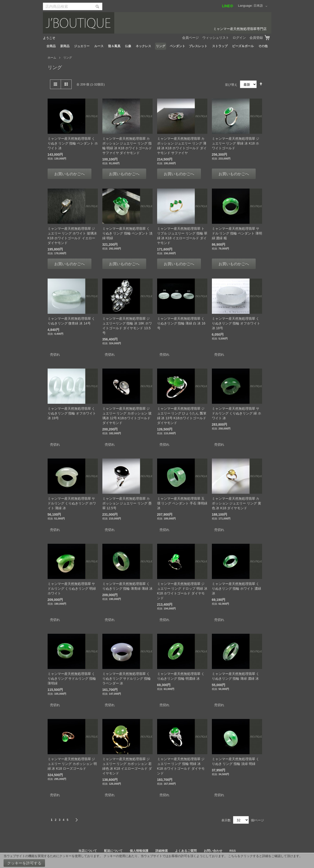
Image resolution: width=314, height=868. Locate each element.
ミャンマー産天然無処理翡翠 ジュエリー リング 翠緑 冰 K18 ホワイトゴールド (236, 143)
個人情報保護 (139, 851)
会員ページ (190, 38)
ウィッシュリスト (216, 38)
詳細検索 (162, 851)
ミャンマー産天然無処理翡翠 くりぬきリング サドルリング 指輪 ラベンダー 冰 (127, 678)
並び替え (231, 84)
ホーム (52, 58)
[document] (157, 861)
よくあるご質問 (186, 851)
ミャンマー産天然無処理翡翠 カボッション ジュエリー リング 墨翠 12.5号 (127, 503)
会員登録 (256, 38)
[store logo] (157, 23)
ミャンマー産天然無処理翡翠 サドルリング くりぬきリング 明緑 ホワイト (72, 589)
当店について (88, 851)
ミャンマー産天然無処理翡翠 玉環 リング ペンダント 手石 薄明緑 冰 (182, 503)
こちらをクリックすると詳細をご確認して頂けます (264, 856)
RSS (233, 851)
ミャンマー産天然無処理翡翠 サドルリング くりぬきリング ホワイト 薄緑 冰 (72, 503)
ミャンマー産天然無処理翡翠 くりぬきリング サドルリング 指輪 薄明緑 (72, 678)
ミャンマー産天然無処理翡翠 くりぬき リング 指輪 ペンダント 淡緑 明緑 (128, 233)
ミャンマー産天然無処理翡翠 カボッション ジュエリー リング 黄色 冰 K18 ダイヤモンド (237, 503)
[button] (261, 6)
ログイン (239, 38)
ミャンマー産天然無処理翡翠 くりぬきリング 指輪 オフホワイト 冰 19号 (72, 413)
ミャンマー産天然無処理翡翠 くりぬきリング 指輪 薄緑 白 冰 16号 (181, 323)
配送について (113, 851)
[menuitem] (51, 46)
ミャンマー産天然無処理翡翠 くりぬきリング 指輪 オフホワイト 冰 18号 (236, 323)
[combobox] (73, 6)
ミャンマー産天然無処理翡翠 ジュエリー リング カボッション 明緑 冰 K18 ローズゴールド (72, 764)
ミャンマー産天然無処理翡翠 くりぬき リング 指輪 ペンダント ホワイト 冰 (73, 143)
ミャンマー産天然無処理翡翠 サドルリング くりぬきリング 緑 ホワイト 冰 (237, 413)
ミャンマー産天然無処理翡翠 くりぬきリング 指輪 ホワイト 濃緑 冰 (237, 589)
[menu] (157, 46)
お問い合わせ (213, 851)
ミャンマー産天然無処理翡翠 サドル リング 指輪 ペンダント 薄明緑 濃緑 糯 (237, 233)
